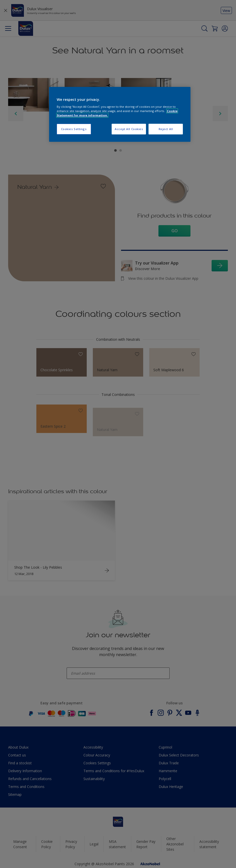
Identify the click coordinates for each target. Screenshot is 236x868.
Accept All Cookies (129, 129)
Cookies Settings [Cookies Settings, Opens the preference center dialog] (74, 129)
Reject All (166, 129)
